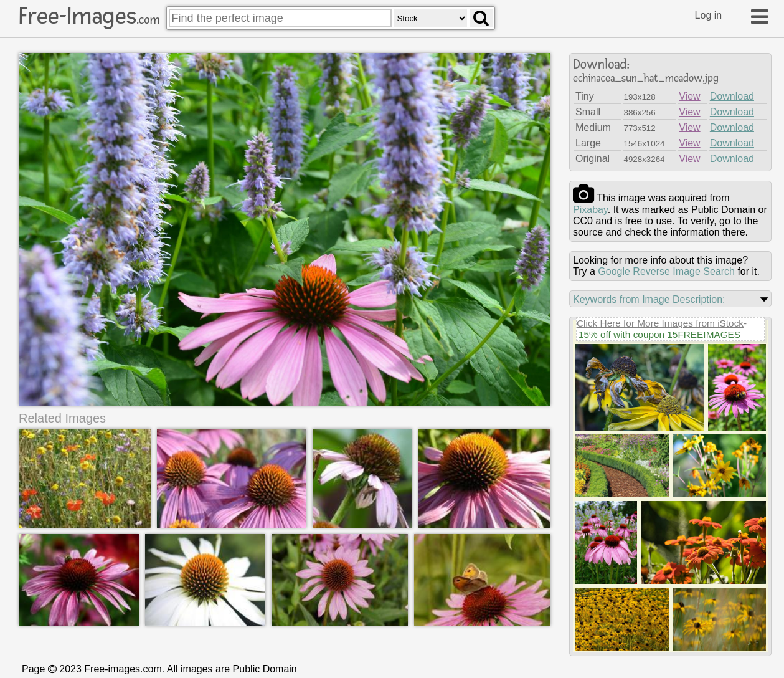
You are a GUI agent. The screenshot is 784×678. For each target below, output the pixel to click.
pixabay (590, 210)
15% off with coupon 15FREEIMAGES (659, 334)
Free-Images (89, 16)
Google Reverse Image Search (666, 271)
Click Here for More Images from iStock (660, 323)
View (689, 96)
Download (732, 96)
